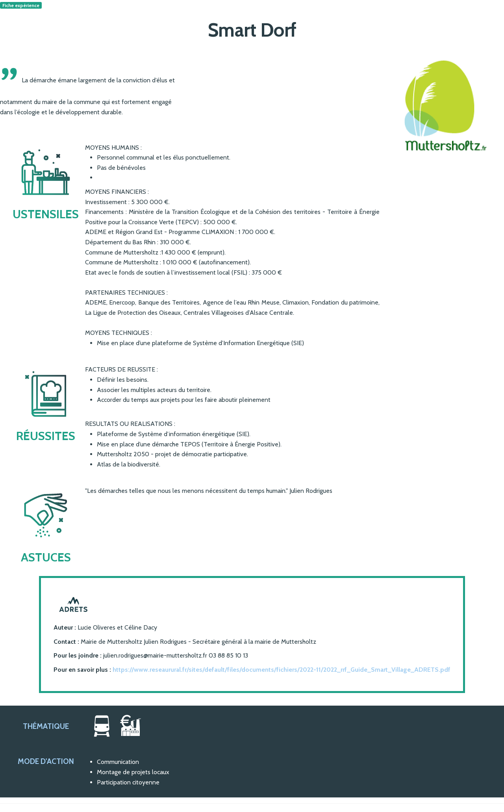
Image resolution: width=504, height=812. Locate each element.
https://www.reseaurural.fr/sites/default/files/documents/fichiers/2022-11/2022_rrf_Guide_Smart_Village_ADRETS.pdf (282, 670)
